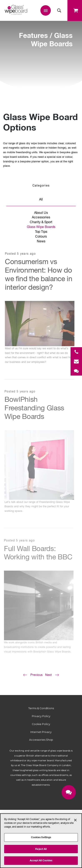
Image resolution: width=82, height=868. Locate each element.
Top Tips (41, 232)
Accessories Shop (41, 740)
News (41, 241)
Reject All (41, 849)
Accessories (41, 217)
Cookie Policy (41, 724)
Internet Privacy (41, 732)
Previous (37, 675)
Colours (41, 236)
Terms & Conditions (41, 708)
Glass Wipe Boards (41, 227)
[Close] (75, 820)
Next (48, 675)
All (41, 199)
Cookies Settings (41, 837)
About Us (41, 213)
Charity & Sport (41, 222)
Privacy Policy (41, 716)
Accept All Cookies (41, 860)
